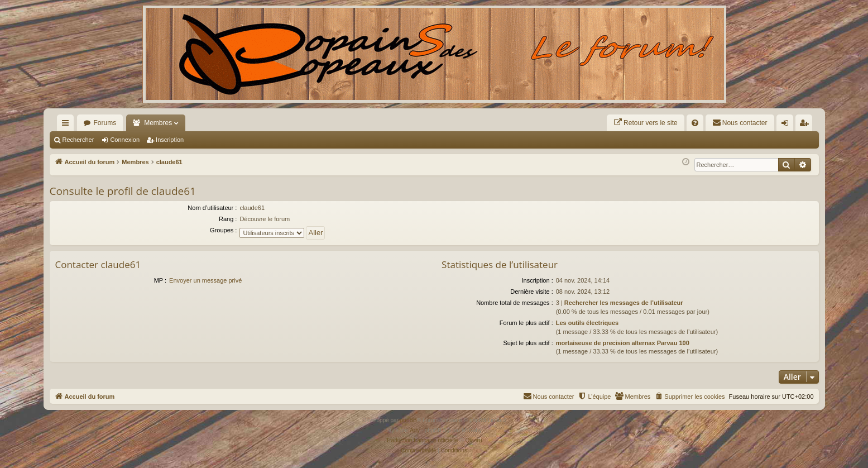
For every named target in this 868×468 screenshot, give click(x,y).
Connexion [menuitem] (787, 125)
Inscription (170, 140)
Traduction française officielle (422, 440)
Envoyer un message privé (205, 280)
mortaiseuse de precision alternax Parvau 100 (623, 343)
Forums (105, 123)
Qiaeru (473, 440)
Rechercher (78, 140)
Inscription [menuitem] (806, 125)
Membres (158, 123)
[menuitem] (646, 123)
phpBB (409, 420)
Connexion (125, 140)
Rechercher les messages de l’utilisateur (624, 303)
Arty (415, 430)
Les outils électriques (587, 323)
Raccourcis (68, 125)
